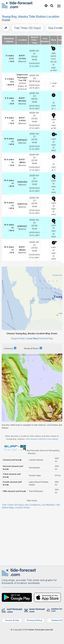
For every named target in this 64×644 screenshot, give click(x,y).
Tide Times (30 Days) (27, 28)
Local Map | (33, 392)
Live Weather (48, 558)
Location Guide (22, 561)
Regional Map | (19, 392)
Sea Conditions (32, 558)
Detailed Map (46, 392)
